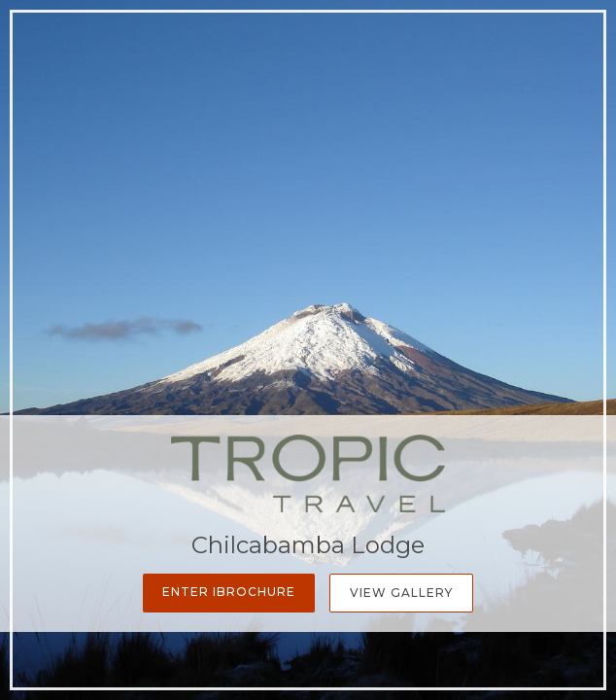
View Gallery (401, 593)
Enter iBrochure (229, 592)
